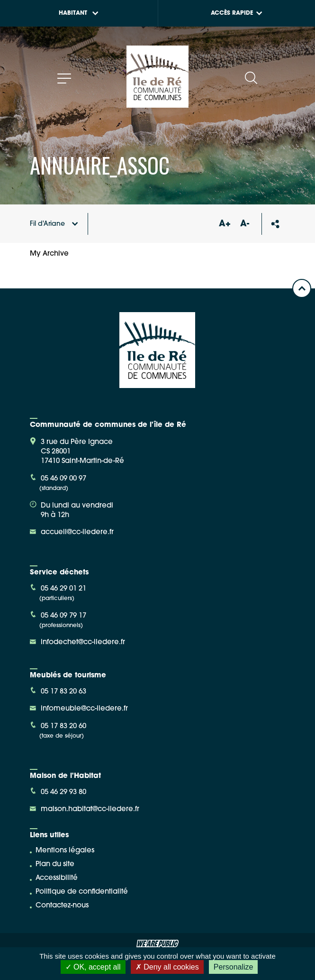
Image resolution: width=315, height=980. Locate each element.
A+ (225, 224)
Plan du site (55, 864)
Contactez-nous (62, 906)
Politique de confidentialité (82, 892)
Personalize (234, 967)
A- (245, 224)
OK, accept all (93, 967)
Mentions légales (65, 851)
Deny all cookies (167, 967)
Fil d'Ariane (54, 224)
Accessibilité (57, 878)
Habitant (79, 13)
